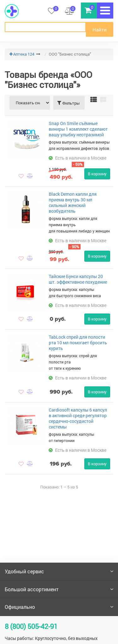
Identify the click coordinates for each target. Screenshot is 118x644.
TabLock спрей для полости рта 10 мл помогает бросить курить (78, 343)
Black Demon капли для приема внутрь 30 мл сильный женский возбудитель (73, 202)
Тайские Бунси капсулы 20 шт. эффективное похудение (78, 279)
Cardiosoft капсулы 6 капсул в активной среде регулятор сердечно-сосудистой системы (78, 418)
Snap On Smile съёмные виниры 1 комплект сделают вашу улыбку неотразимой (78, 129)
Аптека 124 (24, 54)
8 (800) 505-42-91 (31, 626)
